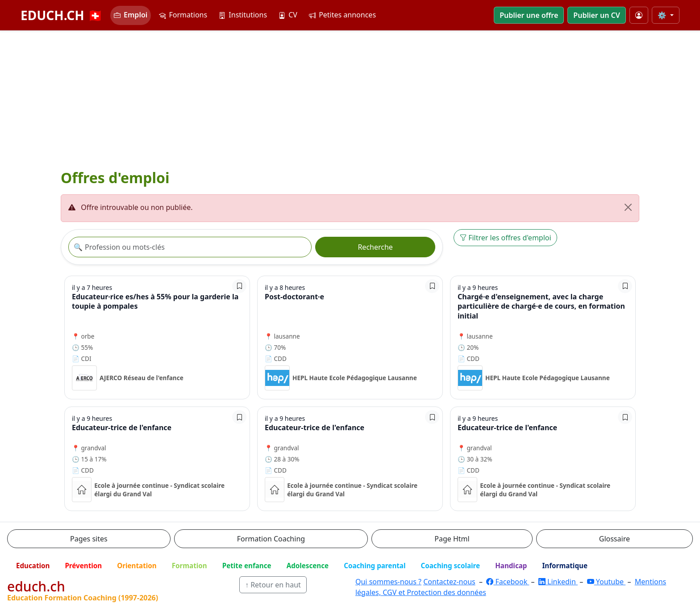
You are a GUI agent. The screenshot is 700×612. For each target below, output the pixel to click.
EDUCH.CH (62, 15)
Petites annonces (342, 15)
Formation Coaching (271, 539)
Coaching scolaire (450, 566)
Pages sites (89, 539)
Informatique (565, 566)
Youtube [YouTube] (606, 582)
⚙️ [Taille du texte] (663, 15)
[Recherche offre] (190, 247)
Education (33, 566)
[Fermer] (628, 207)
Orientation (137, 566)
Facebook (508, 582)
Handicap (511, 566)
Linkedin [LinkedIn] (558, 582)
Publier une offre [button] (529, 15)
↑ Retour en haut (273, 585)
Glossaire (615, 539)
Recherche (375, 247)
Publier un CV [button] (596, 15)
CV (288, 15)
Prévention (83, 566)
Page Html (452, 539)
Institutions (243, 15)
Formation (190, 566)
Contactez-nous (449, 582)
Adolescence (308, 566)
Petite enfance (247, 566)
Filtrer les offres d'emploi (505, 238)
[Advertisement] (350, 98)
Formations (183, 15)
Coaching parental (375, 566)
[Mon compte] (639, 15)
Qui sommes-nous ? (388, 582)
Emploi (131, 15)
